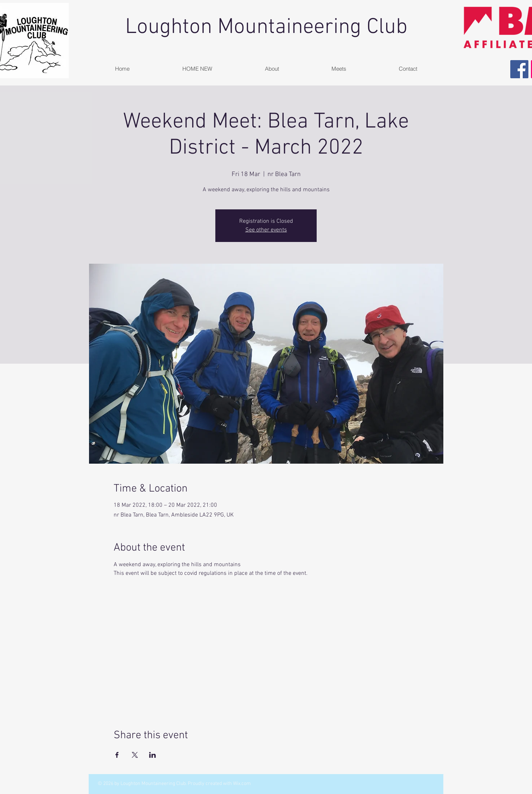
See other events (266, 230)
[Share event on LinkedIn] (153, 755)
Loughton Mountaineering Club (266, 28)
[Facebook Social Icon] (519, 69)
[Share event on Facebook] (117, 755)
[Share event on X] (135, 755)
